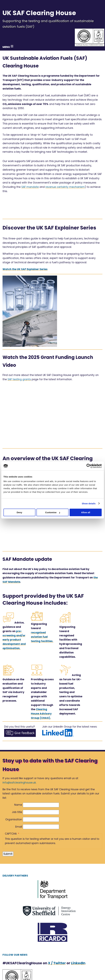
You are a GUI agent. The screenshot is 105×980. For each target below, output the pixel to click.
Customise (53, 512)
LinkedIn (78, 963)
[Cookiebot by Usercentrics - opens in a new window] (89, 466)
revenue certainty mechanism (65, 187)
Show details (89, 503)
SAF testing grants (19, 379)
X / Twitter (57, 963)
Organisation (14, 819)
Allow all (86, 512)
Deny (19, 512)
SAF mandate (30, 187)
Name (18, 805)
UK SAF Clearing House (39, 13)
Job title (17, 812)
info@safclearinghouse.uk (19, 783)
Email (19, 827)
